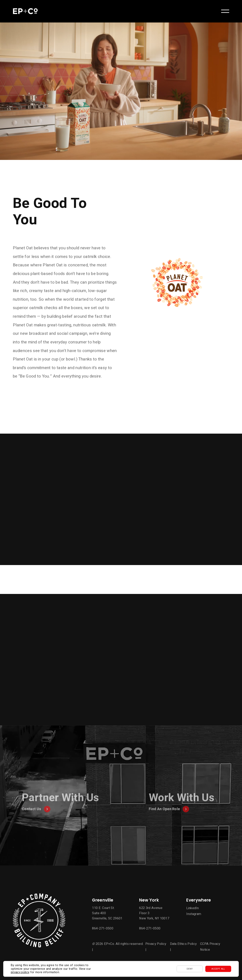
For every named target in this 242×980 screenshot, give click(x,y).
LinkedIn (192, 908)
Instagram (194, 914)
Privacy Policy (156, 944)
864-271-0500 (103, 928)
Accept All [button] (218, 969)
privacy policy (20, 972)
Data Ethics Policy (183, 944)
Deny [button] (190, 969)
